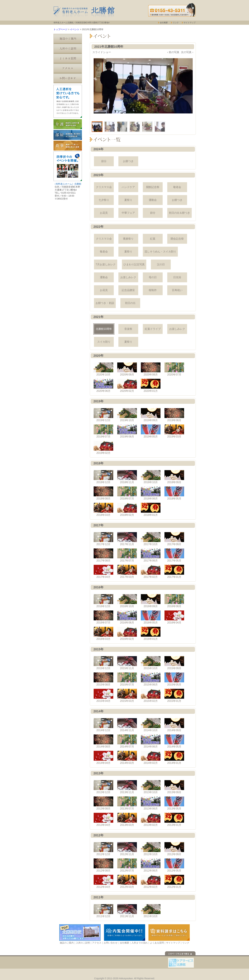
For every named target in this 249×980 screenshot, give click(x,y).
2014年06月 (151, 741)
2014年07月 (127, 741)
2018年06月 (151, 493)
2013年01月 (174, 820)
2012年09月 (174, 849)
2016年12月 (103, 601)
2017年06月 (151, 555)
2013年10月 (151, 787)
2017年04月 (103, 572)
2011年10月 (151, 911)
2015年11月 (127, 663)
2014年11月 (127, 725)
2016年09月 (151, 601)
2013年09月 (174, 787)
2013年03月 (127, 820)
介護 (68, 124)
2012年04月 (103, 882)
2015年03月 (127, 696)
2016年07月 (103, 617)
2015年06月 (151, 679)
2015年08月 (103, 679)
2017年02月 (151, 572)
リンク (176, 23)
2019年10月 (127, 415)
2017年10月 (151, 539)
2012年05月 (174, 865)
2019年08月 (174, 415)
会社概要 (164, 23)
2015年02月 (151, 696)
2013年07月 (127, 803)
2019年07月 (103, 431)
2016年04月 (174, 617)
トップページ (60, 29)
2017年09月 (174, 539)
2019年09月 (151, 415)
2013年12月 (103, 787)
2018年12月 (103, 477)
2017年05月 (174, 555)
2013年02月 (151, 820)
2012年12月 (103, 849)
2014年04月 (103, 758)
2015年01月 (174, 696)
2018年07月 (127, 493)
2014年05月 (174, 741)
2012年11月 (127, 849)
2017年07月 (127, 555)
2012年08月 (103, 865)
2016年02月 (127, 634)
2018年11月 (127, 477)
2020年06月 (103, 386)
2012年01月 (174, 882)
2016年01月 (151, 634)
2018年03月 (103, 510)
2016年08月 (174, 601)
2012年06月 (151, 865)
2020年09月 (127, 369)
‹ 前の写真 (173, 52)
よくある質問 (68, 59)
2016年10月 (127, 601)
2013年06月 (151, 803)
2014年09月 (174, 725)
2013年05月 (174, 803)
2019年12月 (103, 415)
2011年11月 (127, 911)
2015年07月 (127, 679)
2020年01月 (151, 386)
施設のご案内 (68, 39)
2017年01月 (174, 572)
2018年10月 (151, 477)
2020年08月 (151, 369)
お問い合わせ (68, 78)
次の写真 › (187, 52)
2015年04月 (103, 696)
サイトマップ (190, 23)
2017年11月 (127, 539)
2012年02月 (151, 882)
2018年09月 (174, 477)
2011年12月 (103, 911)
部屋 (68, 135)
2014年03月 (127, 758)
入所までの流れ (140, 943)
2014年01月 (174, 758)
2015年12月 (103, 663)
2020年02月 (127, 386)
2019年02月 (103, 448)
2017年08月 (103, 555)
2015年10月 (151, 663)
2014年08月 (103, 741)
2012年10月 (151, 849)
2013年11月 (127, 787)
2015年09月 (174, 663)
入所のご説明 (68, 49)
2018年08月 (103, 493)
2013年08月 (103, 803)
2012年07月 (127, 865)
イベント (75, 29)
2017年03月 (127, 572)
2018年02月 (127, 510)
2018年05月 (174, 493)
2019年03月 (174, 431)
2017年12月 (103, 539)
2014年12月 (103, 725)
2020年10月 (103, 369)
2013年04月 (103, 820)
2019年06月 (127, 431)
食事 (68, 146)
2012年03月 (127, 882)
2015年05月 (174, 679)
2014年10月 (151, 725)
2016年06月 (127, 617)
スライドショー (102, 52)
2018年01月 (151, 510)
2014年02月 (151, 758)
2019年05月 (151, 431)
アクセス (68, 68)
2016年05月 (151, 617)
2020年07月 (174, 369)
